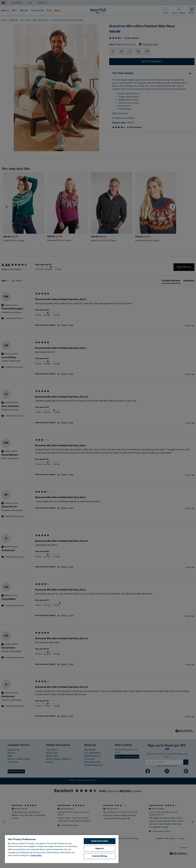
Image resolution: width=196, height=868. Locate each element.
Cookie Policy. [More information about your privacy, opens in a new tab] (36, 855)
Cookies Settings (100, 856)
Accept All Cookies (100, 841)
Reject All (100, 849)
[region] (62, 849)
